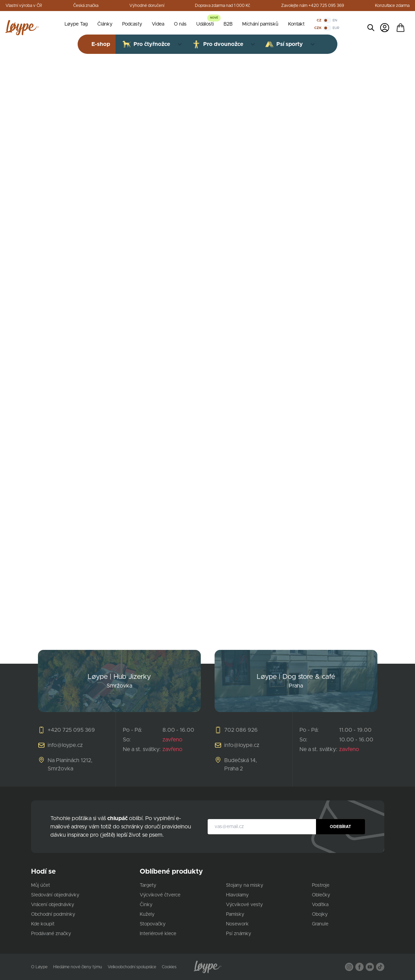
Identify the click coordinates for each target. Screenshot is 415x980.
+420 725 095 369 (71, 730)
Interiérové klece (158, 934)
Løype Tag (76, 24)
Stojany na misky (245, 885)
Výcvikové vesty (244, 905)
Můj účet (41, 885)
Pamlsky (235, 914)
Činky (146, 905)
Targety (148, 885)
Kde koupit (43, 924)
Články (105, 24)
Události (205, 24)
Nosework (237, 924)
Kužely (147, 914)
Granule (320, 924)
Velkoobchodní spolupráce (132, 967)
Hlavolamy (237, 895)
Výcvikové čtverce (160, 895)
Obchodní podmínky (53, 914)
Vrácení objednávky (53, 905)
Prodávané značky (51, 934)
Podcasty (132, 24)
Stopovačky (153, 924)
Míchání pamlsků (260, 24)
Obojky (320, 914)
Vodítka (320, 905)
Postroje (321, 885)
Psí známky (239, 934)
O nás (180, 24)
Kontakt (296, 24)
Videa (158, 24)
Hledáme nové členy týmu (78, 967)
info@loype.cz (65, 745)
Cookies (169, 967)
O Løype (39, 967)
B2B (228, 24)
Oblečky (321, 895)
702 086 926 (241, 730)
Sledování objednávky (55, 895)
